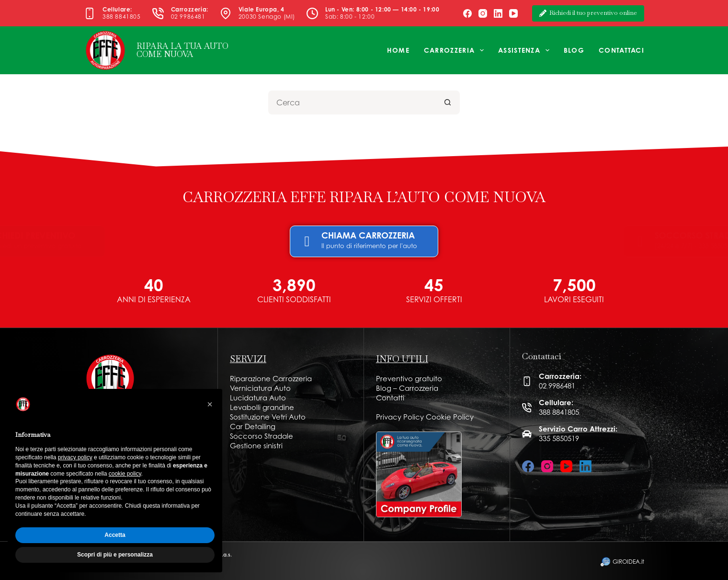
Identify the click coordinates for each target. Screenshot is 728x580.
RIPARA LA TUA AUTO (182, 46)
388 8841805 (122, 17)
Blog (574, 50)
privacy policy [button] (75, 457)
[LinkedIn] (498, 13)
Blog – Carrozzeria (407, 388)
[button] (210, 404)
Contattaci (621, 50)
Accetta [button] (115, 535)
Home (398, 50)
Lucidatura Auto (258, 398)
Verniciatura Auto (260, 388)
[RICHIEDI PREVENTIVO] (120, 241)
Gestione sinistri (256, 446)
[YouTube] (513, 13)
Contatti (390, 398)
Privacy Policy (400, 417)
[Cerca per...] (352, 102)
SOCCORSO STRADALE (553, 235)
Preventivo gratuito (409, 379)
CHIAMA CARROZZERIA (368, 235)
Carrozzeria (456, 50)
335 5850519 (559, 438)
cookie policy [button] (125, 474)
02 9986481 (188, 17)
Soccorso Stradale (262, 436)
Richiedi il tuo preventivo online (588, 13)
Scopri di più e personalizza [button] (115, 555)
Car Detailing (253, 426)
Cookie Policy (450, 417)
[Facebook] (467, 13)
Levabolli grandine (262, 407)
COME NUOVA (165, 54)
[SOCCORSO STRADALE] (494, 241)
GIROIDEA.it (628, 562)
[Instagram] (483, 13)
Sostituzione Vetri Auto (268, 417)
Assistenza (526, 50)
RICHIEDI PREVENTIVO (178, 235)
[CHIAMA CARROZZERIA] (307, 241)
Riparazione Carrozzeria (271, 379)
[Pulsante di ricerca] (448, 102)
